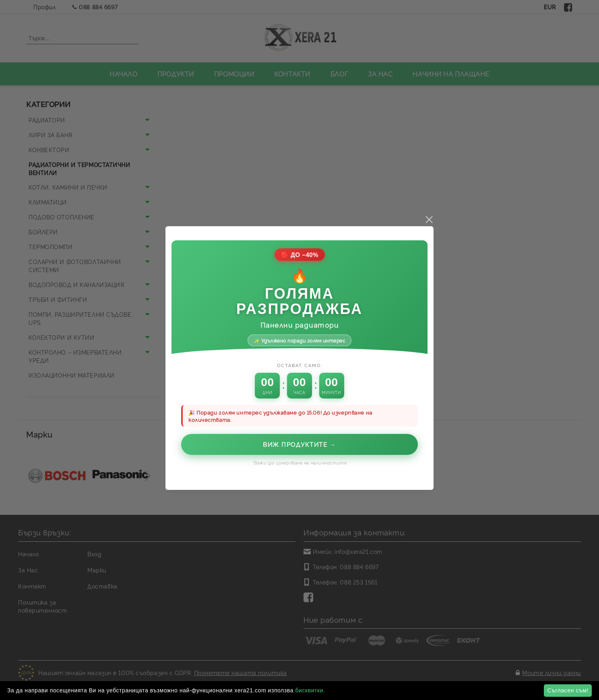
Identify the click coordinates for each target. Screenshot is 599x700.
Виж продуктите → (299, 428)
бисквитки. (310, 690)
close (429, 203)
